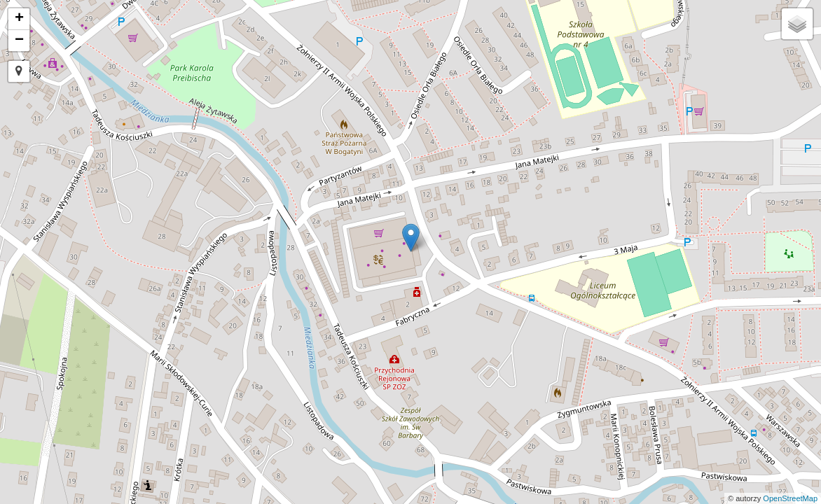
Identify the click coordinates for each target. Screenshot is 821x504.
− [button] (19, 41)
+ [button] (19, 19)
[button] (19, 71)
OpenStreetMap (790, 498)
